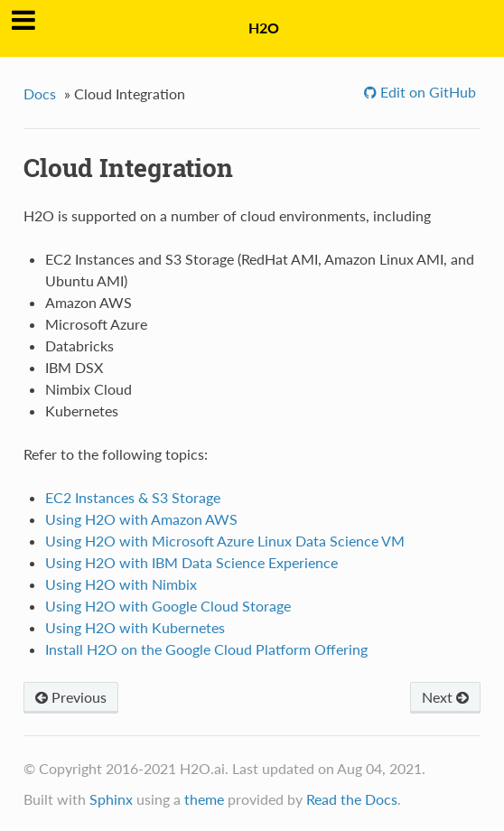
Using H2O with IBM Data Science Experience (191, 562)
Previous (71, 697)
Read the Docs (352, 799)
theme (204, 799)
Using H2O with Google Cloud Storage (168, 606)
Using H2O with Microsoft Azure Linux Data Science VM (225, 541)
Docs (40, 93)
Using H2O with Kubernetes (135, 627)
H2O (264, 28)
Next (445, 697)
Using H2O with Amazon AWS (141, 519)
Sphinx (111, 799)
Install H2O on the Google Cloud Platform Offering (206, 649)
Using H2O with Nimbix (121, 584)
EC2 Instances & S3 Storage (133, 497)
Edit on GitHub (426, 92)
